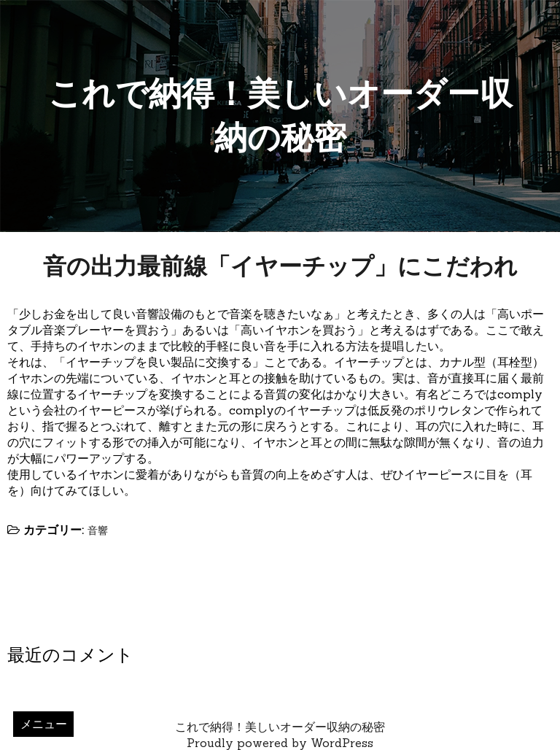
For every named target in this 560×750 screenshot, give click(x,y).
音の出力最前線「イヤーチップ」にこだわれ (280, 266)
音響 (98, 530)
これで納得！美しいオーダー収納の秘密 (280, 727)
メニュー (44, 724)
